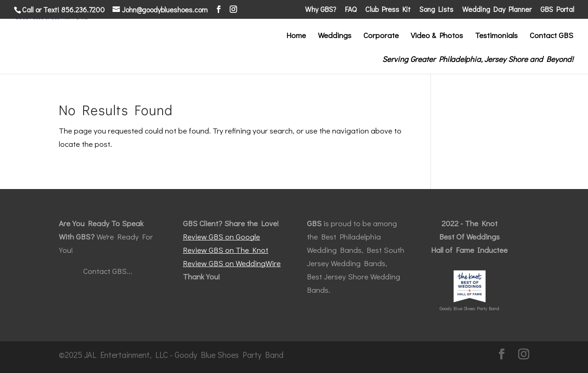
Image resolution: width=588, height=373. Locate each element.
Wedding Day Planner (497, 10)
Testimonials (496, 36)
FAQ (351, 10)
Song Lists (436, 10)
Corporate (381, 36)
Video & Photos (437, 36)
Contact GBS (551, 36)
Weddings (335, 36)
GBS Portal (557, 10)
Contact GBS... (108, 271)
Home (296, 36)
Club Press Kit (388, 10)
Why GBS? (321, 10)
